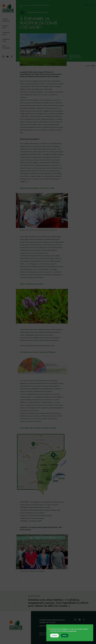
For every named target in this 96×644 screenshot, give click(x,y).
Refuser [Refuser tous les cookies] (65, 636)
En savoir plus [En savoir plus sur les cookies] (72, 631)
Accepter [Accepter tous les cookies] (54, 636)
